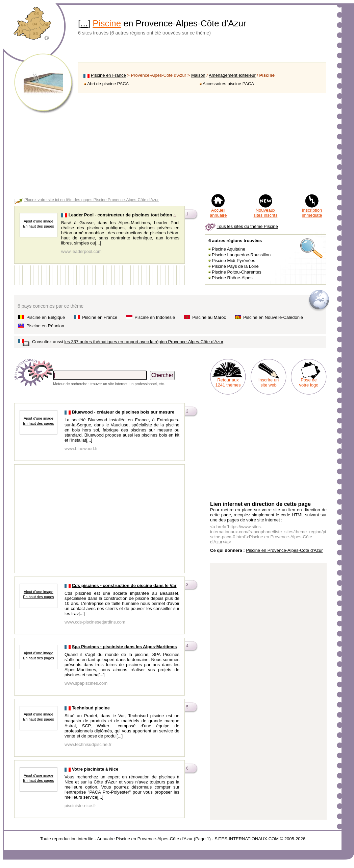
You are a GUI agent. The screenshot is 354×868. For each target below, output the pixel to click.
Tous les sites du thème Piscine (247, 226)
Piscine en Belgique (46, 317)
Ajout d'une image (39, 221)
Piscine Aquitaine (229, 249)
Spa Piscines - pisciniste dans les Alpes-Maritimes (124, 647)
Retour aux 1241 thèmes (228, 382)
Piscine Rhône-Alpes (232, 278)
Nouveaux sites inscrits (266, 213)
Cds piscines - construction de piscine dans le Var (124, 585)
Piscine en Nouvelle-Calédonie (273, 317)
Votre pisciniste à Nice (95, 769)
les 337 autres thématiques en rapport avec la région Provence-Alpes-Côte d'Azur (144, 342)
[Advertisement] (202, 143)
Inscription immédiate (312, 213)
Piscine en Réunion (45, 326)
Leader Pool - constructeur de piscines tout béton (120, 215)
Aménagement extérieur (232, 75)
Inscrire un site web (269, 382)
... (84, 23)
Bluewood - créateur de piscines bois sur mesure (123, 412)
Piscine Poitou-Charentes (237, 272)
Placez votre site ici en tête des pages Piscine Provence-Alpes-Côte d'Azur (92, 200)
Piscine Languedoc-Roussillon (241, 255)
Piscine (107, 23)
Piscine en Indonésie (155, 317)
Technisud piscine (91, 708)
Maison (198, 75)
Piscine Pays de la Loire (235, 266)
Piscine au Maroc (209, 317)
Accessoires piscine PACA (228, 84)
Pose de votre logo (309, 382)
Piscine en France (108, 75)
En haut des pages (39, 226)
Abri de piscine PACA (108, 84)
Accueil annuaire (218, 213)
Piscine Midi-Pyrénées (234, 261)
